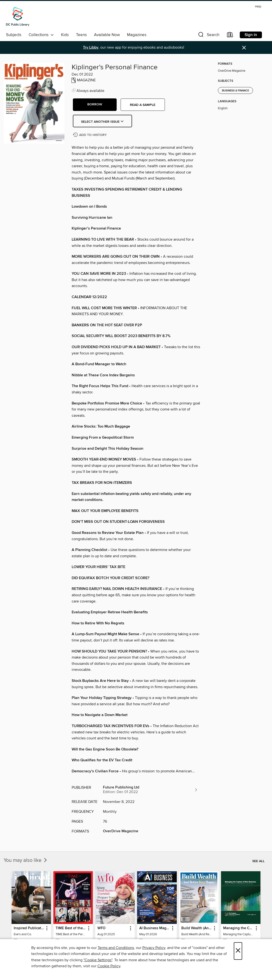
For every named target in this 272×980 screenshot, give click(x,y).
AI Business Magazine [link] (155, 928)
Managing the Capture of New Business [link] (238, 928)
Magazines (137, 35)
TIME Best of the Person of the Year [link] (71, 928)
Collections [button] (41, 35)
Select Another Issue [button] (102, 122)
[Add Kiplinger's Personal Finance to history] (90, 135)
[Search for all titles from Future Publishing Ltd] (151, 790)
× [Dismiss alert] (244, 48)
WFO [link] (101, 928)
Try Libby (91, 48)
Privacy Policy (154, 948)
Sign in (251, 35)
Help (258, 7)
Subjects (14, 35)
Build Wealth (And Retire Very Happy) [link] (197, 928)
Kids (65, 35)
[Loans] (230, 36)
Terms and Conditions (116, 948)
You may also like (26, 860)
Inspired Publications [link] (29, 928)
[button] (208, 36)
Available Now (107, 35)
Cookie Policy (109, 966)
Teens (81, 35)
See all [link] (258, 861)
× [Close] (238, 951)
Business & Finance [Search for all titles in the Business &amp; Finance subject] (235, 91)
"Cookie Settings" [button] (98, 960)
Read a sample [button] (143, 105)
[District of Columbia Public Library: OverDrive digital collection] (18, 17)
